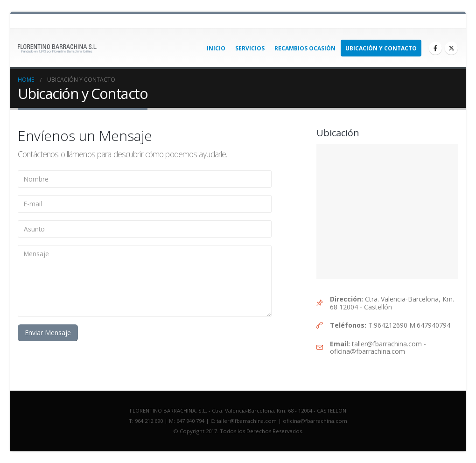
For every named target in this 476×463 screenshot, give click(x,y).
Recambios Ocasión (305, 48)
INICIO (216, 48)
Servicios (250, 48)
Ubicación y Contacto (381, 48)
